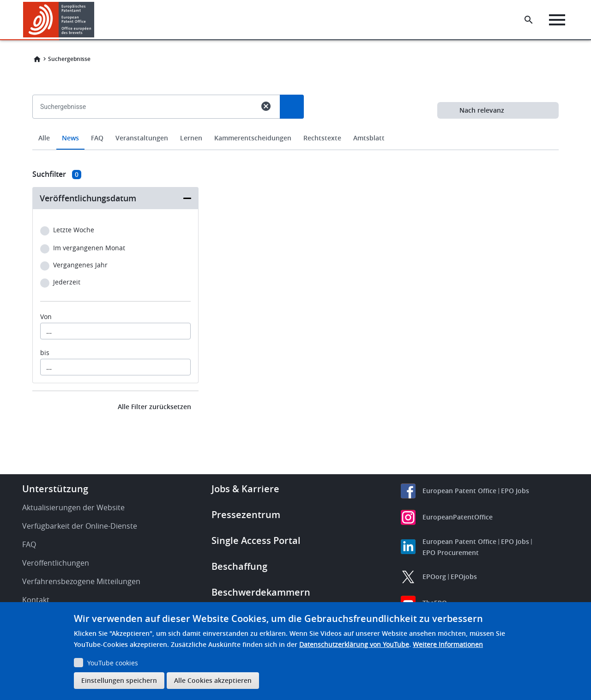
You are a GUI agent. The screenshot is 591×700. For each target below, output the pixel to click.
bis (45, 353)
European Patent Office (459, 491)
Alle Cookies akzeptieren (213, 680)
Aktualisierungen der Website (73, 507)
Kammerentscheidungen (253, 138)
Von (46, 317)
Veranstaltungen (142, 138)
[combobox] (295, 128)
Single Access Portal (256, 540)
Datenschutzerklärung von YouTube (354, 644)
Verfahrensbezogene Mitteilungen (81, 581)
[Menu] (557, 20)
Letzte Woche (74, 230)
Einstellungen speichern (119, 680)
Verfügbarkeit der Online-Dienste (80, 526)
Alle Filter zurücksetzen (154, 407)
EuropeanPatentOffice (458, 517)
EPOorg (434, 576)
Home (37, 59)
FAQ (97, 138)
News (70, 138)
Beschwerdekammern (261, 592)
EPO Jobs (515, 491)
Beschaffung (239, 566)
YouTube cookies (113, 663)
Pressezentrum (246, 515)
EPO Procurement (451, 552)
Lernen (191, 138)
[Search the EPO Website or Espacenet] (529, 20)
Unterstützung (55, 489)
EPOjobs (464, 576)
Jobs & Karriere (245, 489)
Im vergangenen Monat (89, 248)
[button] (96, 20)
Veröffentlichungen (56, 563)
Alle (44, 138)
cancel (266, 106)
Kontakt (36, 600)
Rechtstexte (322, 138)
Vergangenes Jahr (80, 265)
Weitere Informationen (448, 644)
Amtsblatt (369, 138)
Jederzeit (67, 282)
